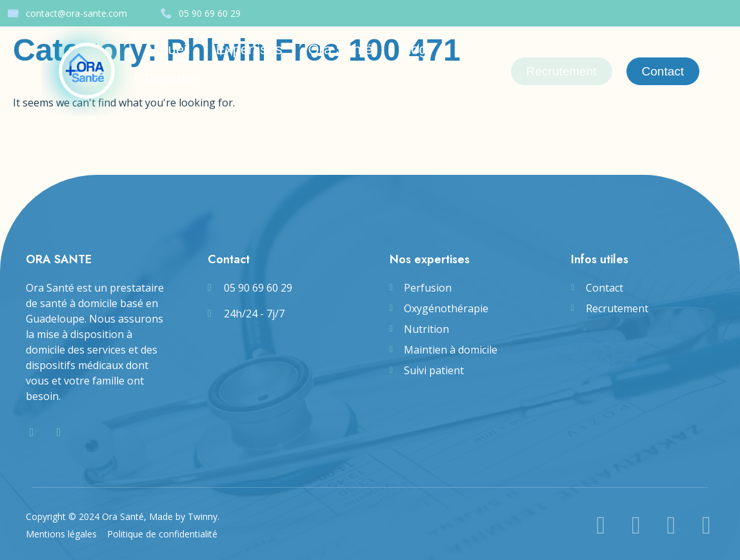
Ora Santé (340, 49)
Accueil (167, 49)
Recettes (173, 79)
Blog (413, 49)
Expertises (249, 49)
